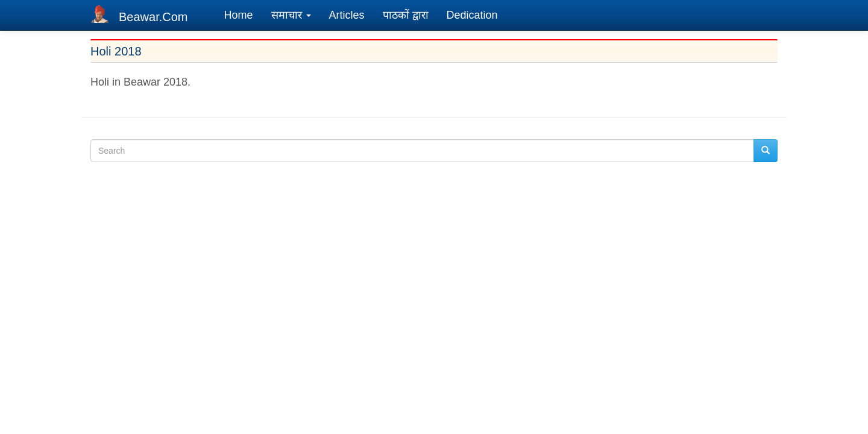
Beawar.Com (153, 17)
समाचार (291, 15)
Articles (347, 15)
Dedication (472, 15)
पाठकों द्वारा (406, 15)
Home (239, 15)
